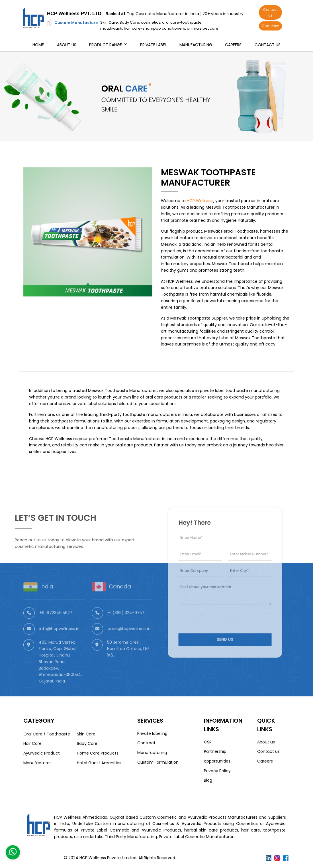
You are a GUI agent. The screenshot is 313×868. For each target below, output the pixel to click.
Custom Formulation (158, 762)
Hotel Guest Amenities (99, 763)
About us (67, 45)
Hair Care (32, 743)
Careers (233, 45)
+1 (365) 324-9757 (126, 626)
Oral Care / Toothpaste (47, 734)
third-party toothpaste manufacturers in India (146, 414)
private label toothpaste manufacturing (240, 391)
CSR (208, 742)
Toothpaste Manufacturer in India (142, 439)
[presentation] (218, 611)
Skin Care (86, 734)
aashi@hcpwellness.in (129, 642)
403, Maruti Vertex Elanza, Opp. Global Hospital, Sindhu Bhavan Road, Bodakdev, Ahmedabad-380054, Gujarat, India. (60, 675)
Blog (208, 780)
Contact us (270, 12)
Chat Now (270, 26)
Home (38, 45)
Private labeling (152, 733)
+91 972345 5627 (56, 626)
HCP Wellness (200, 201)
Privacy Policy (217, 771)
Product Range (106, 45)
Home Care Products (98, 753)
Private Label (153, 45)
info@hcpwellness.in (59, 642)
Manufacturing (196, 45)
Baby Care (87, 743)
